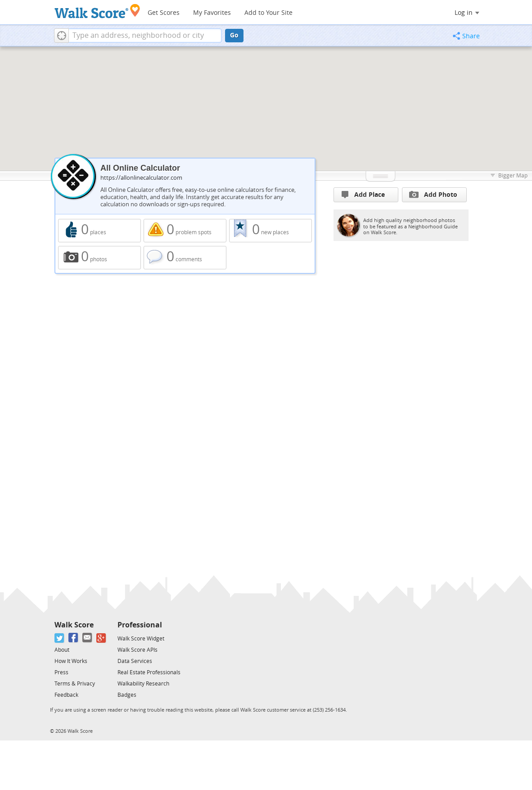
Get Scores (164, 13)
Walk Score (74, 625)
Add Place (363, 195)
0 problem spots (185, 231)
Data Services (135, 661)
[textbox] (145, 36)
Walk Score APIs (138, 650)
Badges (127, 695)
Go (234, 35)
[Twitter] (60, 638)
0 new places (271, 231)
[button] (61, 36)
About (62, 650)
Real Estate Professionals (149, 672)
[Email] (88, 638)
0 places (99, 231)
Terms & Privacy (75, 684)
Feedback (66, 695)
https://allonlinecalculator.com (141, 178)
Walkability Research (143, 684)
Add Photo (433, 195)
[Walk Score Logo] (97, 11)
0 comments (185, 258)
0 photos (99, 258)
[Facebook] (74, 638)
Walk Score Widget (141, 639)
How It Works (71, 661)
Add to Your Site (268, 13)
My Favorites (212, 13)
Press (61, 672)
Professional (140, 625)
